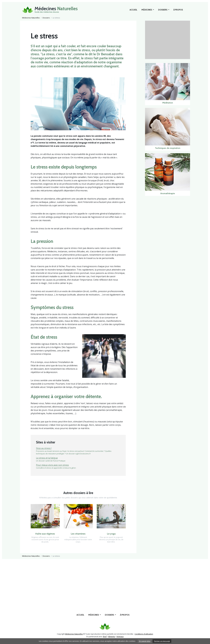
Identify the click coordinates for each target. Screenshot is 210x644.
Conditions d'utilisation (144, 634)
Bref (105, 636)
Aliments (112, 636)
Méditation (168, 103)
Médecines (147, 10)
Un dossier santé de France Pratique (78, 459)
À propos (178, 10)
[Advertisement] (168, 39)
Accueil (133, 10)
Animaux (120, 636)
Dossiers (163, 10)
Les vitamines (78, 534)
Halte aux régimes (45, 534)
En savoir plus (145, 641)
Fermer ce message (162, 641)
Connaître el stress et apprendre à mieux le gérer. (78, 466)
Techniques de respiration (168, 148)
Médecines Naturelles (31, 18)
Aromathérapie (168, 193)
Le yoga (111, 534)
